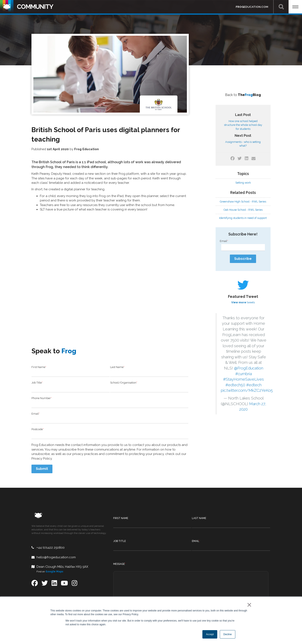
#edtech (254, 385)
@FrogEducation (249, 368)
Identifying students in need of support (243, 218)
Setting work (243, 183)
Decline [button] (228, 634)
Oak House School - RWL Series (243, 210)
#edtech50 (235, 385)
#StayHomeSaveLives (243, 379)
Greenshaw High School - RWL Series (243, 202)
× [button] (248, 605)
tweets (243, 302)
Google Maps (54, 547)
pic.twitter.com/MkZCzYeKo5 (247, 390)
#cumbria (244, 374)
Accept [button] (210, 634)
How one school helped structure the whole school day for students (243, 125)
